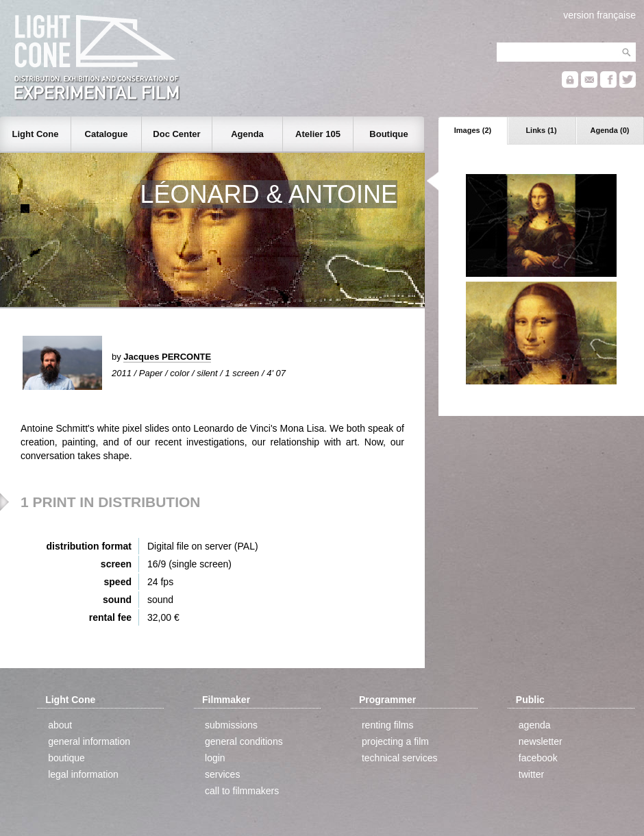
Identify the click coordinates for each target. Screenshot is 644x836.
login (215, 758)
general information (89, 741)
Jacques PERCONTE (167, 357)
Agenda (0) (610, 130)
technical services (400, 758)
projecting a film (395, 741)
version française (599, 15)
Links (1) (541, 130)
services (222, 774)
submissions (231, 725)
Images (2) (473, 130)
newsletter (541, 741)
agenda (535, 725)
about (60, 725)
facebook (538, 758)
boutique (66, 758)
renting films (387, 725)
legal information (83, 774)
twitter (531, 774)
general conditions (244, 741)
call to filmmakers (242, 791)
